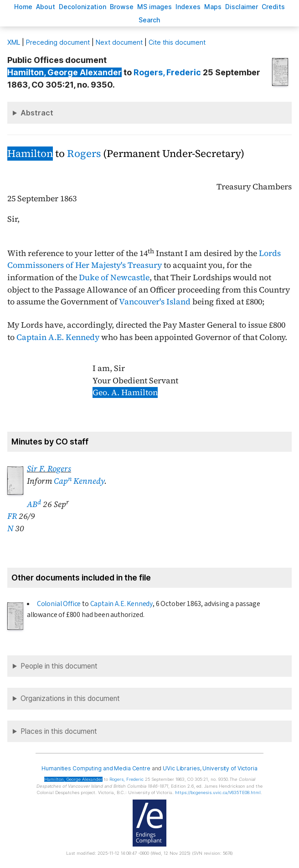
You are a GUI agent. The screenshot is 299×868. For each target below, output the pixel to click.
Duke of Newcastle (114, 277)
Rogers (84, 154)
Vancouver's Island (155, 302)
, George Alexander (64, 72)
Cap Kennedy (79, 481)
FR (12, 516)
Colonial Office (59, 604)
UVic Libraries (181, 768)
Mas (213, 7)
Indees (188, 7)
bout (46, 7)
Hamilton (30, 154)
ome (23, 7)
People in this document (59, 666)
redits (273, 7)
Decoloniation (82, 7)
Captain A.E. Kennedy (58, 337)
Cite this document (177, 42)
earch (149, 20)
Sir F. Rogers (49, 469)
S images (155, 7)
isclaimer (242, 7)
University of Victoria (230, 768)
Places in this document (59, 731)
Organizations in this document (70, 698)
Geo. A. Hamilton (125, 392)
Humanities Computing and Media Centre (96, 768)
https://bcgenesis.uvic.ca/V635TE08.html (218, 792)
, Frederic (167, 72)
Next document (119, 42)
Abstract (37, 113)
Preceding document (58, 42)
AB (34, 504)
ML (14, 42)
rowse (122, 7)
